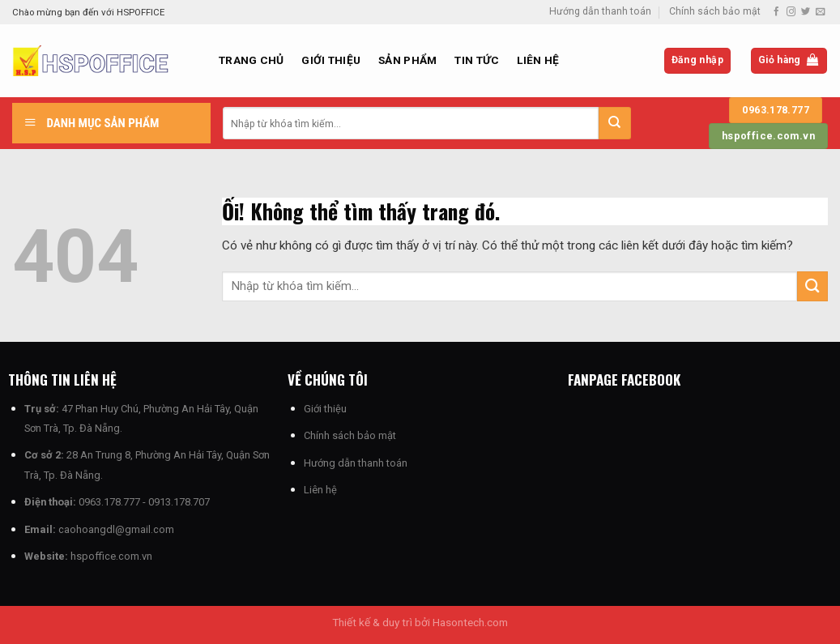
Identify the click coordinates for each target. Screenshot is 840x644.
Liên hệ (538, 60)
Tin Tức (477, 60)
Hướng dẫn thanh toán (600, 11)
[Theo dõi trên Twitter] (806, 12)
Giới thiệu (331, 60)
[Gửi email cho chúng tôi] (820, 12)
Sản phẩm (407, 60)
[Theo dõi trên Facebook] (776, 12)
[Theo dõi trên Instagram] (791, 12)
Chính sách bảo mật (715, 11)
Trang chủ (251, 60)
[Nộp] (615, 123)
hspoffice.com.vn (111, 556)
